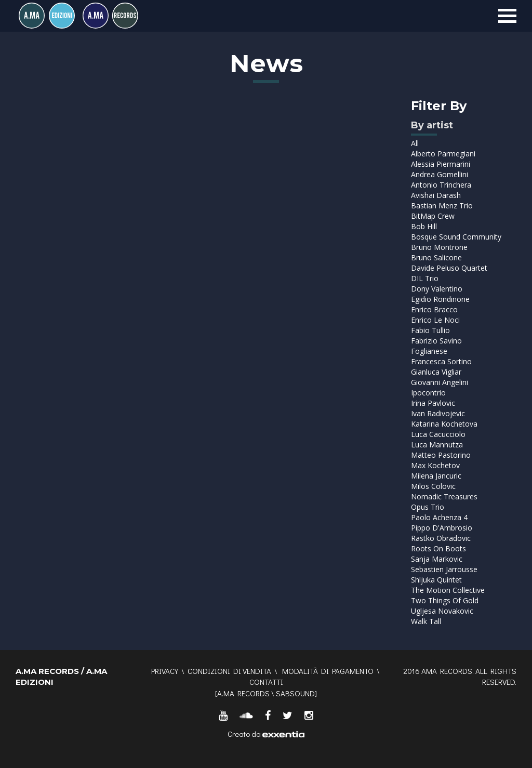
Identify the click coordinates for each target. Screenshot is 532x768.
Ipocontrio (428, 393)
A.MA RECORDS (243, 693)
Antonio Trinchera (441, 185)
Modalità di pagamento (328, 671)
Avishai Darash (436, 195)
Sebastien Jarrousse (444, 569)
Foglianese (429, 351)
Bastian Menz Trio (442, 206)
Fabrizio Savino (436, 341)
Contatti (266, 682)
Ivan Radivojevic (438, 413)
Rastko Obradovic (441, 538)
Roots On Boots (438, 548)
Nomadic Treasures (444, 496)
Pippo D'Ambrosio (442, 528)
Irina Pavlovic (433, 403)
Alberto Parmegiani (443, 154)
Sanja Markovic (437, 559)
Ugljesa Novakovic (442, 611)
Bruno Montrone (439, 247)
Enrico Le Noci (435, 320)
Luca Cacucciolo (438, 434)
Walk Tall (426, 621)
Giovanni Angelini (440, 382)
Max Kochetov (435, 465)
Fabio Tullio (430, 330)
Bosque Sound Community (456, 237)
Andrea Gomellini (440, 174)
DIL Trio (425, 278)
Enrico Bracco (434, 309)
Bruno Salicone (436, 257)
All (415, 143)
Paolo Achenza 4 (439, 517)
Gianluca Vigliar (436, 372)
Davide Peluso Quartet (449, 268)
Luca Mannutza (437, 445)
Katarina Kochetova (444, 424)
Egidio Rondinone (440, 299)
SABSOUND (295, 693)
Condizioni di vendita (229, 671)
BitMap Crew (433, 216)
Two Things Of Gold (445, 600)
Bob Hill (424, 226)
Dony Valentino (437, 289)
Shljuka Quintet (436, 580)
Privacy (165, 671)
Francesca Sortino (441, 361)
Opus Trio (428, 507)
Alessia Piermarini (441, 164)
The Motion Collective (448, 590)
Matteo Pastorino (441, 455)
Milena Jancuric (436, 476)
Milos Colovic (433, 486)
